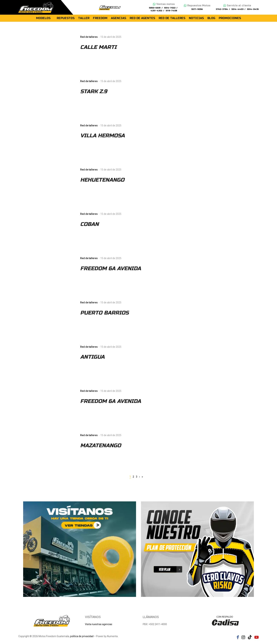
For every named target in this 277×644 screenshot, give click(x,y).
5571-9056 (197, 9)
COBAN (89, 224)
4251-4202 (156, 11)
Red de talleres (89, 37)
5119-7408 (171, 11)
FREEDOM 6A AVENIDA (111, 268)
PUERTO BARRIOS (104, 313)
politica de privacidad (82, 636)
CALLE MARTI (98, 47)
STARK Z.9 (94, 91)
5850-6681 (155, 8)
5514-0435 (253, 9)
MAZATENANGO (101, 445)
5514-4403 (237, 9)
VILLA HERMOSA (102, 136)
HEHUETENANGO (102, 180)
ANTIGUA (92, 357)
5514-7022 (170, 8)
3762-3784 (222, 9)
